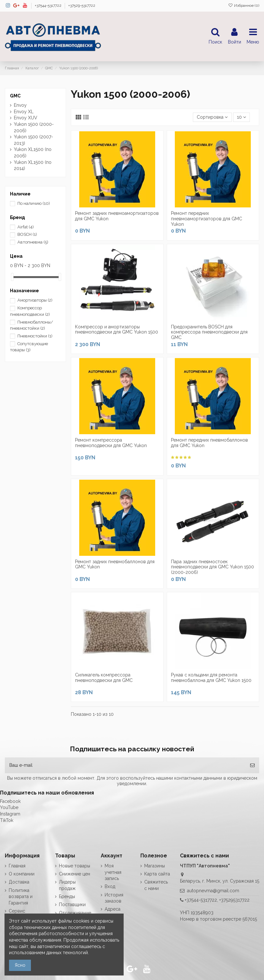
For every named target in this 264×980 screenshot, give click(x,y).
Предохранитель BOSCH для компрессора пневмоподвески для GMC (209, 332)
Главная (17, 866)
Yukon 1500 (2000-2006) (34, 127)
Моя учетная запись (113, 872)
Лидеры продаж (67, 885)
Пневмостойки (35, 336)
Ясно (20, 965)
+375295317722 (234, 900)
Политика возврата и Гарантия (21, 897)
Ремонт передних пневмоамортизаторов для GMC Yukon (207, 219)
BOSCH (27, 234)
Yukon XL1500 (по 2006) (33, 153)
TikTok (7, 820)
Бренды (67, 896)
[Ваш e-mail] (125, 765)
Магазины (155, 866)
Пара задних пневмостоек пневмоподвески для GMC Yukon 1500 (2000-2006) (212, 567)
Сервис (17, 911)
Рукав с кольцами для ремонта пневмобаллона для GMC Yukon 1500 (211, 678)
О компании (22, 874)
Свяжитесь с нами (156, 885)
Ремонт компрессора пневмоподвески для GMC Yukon (111, 443)
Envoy (20, 105)
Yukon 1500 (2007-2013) (33, 140)
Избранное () (244, 5)
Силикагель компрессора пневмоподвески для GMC (104, 678)
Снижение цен (75, 874)
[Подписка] (252, 765)
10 (241, 117)
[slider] (12, 277)
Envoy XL (24, 112)
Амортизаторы (35, 300)
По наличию (34, 203)
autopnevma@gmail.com (213, 891)
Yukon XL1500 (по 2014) (33, 165)
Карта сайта (157, 874)
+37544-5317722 (49, 5)
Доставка (19, 882)
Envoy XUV (26, 118)
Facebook (10, 801)
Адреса (113, 909)
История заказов (114, 898)
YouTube (9, 807)
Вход (110, 886)
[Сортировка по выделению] (212, 117)
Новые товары (75, 866)
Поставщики (72, 905)
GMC (15, 96)
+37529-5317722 (82, 5)
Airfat (26, 227)
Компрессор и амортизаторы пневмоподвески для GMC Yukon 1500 (117, 330)
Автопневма (33, 242)
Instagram (10, 814)
